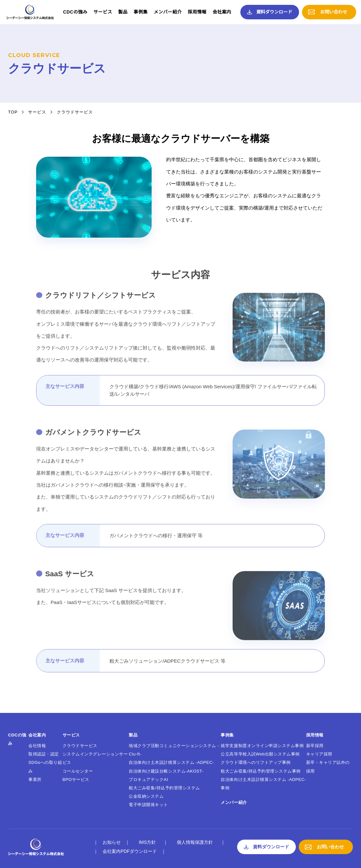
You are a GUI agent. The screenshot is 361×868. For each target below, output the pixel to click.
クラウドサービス (80, 746)
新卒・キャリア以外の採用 (328, 767)
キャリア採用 (319, 754)
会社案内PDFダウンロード (130, 851)
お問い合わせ (334, 12)
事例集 (141, 12)
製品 (123, 12)
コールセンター (78, 771)
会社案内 (222, 12)
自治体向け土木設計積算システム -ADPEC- (171, 762)
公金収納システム (146, 796)
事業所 (35, 779)
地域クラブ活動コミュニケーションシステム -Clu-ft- (174, 750)
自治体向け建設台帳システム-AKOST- (166, 771)
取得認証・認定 (44, 754)
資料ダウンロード (274, 12)
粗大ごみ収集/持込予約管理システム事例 (261, 771)
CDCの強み (75, 12)
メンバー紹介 (168, 12)
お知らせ (112, 842)
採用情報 (197, 12)
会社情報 (37, 746)
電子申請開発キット (148, 805)
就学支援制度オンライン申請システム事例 (262, 746)
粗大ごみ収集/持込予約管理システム (164, 788)
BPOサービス (76, 779)
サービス (103, 12)
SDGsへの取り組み (45, 767)
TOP (13, 112)
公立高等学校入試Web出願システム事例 (260, 754)
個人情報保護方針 (195, 842)
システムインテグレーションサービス (95, 758)
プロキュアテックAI (148, 779)
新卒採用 (315, 746)
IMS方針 (147, 842)
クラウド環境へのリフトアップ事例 (256, 762)
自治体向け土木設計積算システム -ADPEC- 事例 (263, 784)
